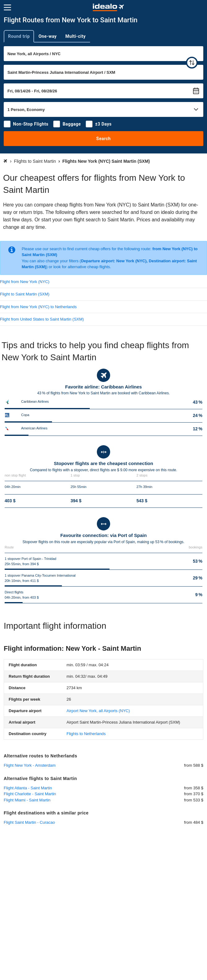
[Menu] (7, 7)
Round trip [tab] (19, 36)
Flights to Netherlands (86, 734)
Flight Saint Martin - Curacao (29, 822)
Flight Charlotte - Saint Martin (30, 794)
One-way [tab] (47, 36)
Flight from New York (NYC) (25, 282)
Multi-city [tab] (75, 36)
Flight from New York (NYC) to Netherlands (38, 307)
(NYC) (98, 711)
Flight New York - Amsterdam (30, 765)
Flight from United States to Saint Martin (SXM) (42, 319)
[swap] (192, 63)
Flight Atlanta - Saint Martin (28, 788)
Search (103, 139)
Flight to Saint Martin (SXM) (25, 294)
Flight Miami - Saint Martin (27, 800)
